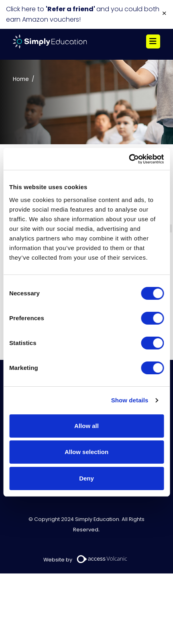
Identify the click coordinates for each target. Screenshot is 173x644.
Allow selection (86, 452)
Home (21, 79)
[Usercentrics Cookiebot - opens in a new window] (129, 159)
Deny (86, 478)
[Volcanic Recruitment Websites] (102, 559)
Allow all (86, 426)
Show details (130, 400)
